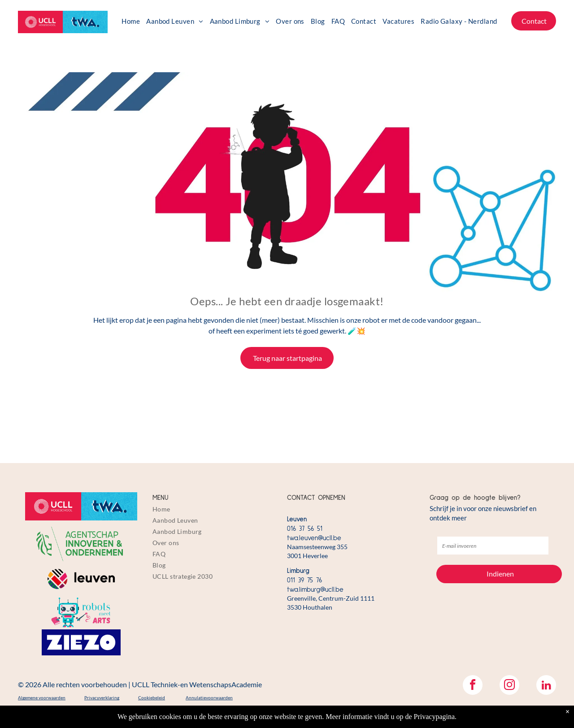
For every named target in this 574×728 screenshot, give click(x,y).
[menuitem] (131, 21)
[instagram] (509, 686)
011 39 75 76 (304, 580)
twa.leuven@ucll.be (314, 538)
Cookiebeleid (152, 698)
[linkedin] (546, 686)
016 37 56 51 (305, 529)
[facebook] (473, 686)
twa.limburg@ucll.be (315, 590)
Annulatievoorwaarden (209, 698)
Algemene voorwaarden (42, 698)
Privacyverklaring (102, 698)
